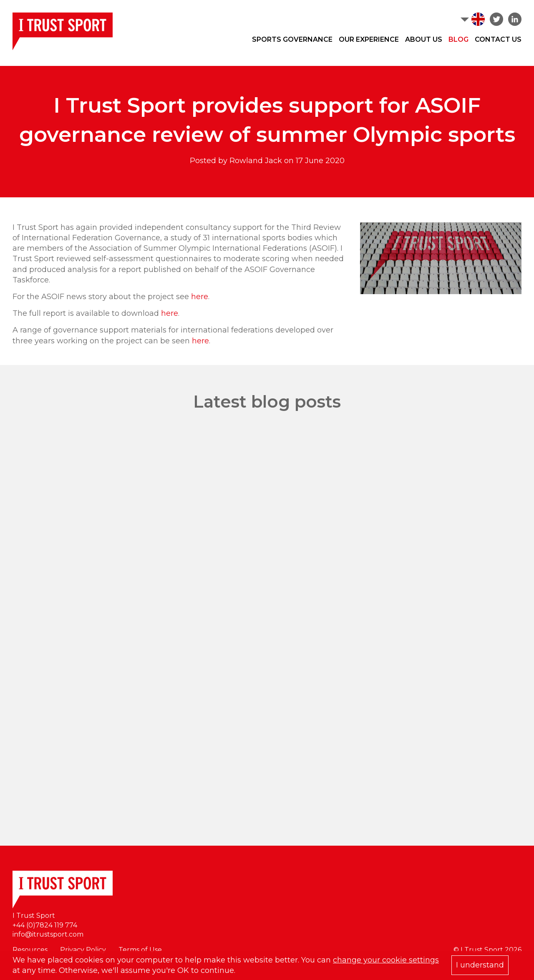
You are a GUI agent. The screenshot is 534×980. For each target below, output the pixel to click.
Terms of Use (140, 950)
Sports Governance (292, 39)
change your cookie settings (386, 960)
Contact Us (498, 39)
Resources (30, 950)
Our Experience (369, 39)
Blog (458, 39)
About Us (424, 39)
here (200, 297)
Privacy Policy (83, 950)
